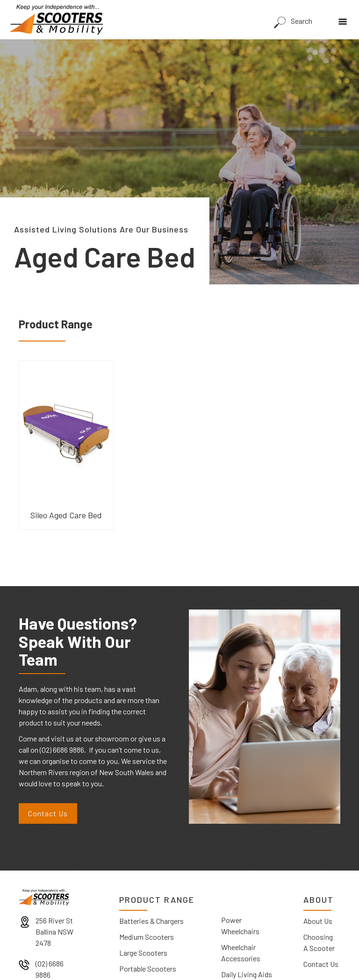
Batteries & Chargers (151, 921)
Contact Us (48, 813)
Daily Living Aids (247, 974)
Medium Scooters (147, 937)
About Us (318, 921)
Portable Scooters (148, 969)
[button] (345, 19)
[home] (56, 20)
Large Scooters (143, 953)
